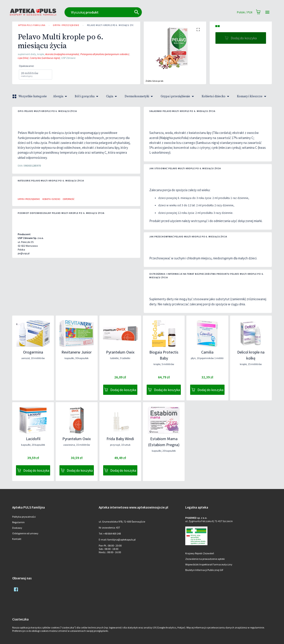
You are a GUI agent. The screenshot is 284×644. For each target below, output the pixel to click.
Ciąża (112, 96)
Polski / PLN (245, 12)
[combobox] (123, 12)
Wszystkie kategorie (30, 96)
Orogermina (33, 352)
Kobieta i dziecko (216, 96)
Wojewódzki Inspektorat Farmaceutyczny (209, 564)
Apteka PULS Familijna (32, 25)
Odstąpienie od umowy (25, 533)
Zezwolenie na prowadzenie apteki (205, 559)
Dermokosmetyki (140, 96)
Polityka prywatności (24, 517)
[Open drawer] (267, 12)
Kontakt (17, 539)
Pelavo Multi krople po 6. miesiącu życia (111, 25)
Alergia (61, 96)
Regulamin (18, 522)
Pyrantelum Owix (120, 352)
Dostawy (17, 528)
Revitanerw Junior (77, 352)
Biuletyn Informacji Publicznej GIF (204, 570)
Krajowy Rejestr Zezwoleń (200, 553)
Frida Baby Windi (120, 439)
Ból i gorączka (87, 96)
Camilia (207, 352)
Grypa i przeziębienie (66, 25)
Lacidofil (33, 439)
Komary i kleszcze (252, 96)
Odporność (69, 199)
